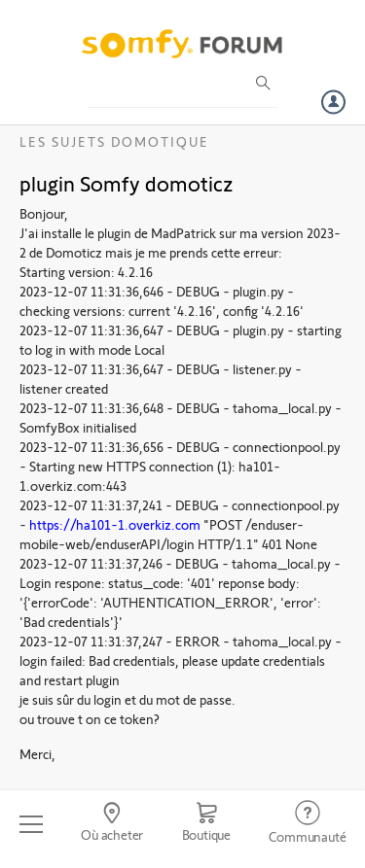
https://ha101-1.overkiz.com (115, 524)
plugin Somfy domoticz (127, 183)
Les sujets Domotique (114, 141)
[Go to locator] (111, 824)
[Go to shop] (206, 824)
